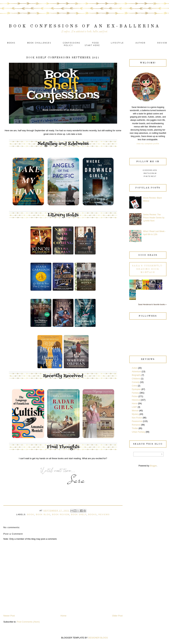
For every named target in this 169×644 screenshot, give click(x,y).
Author (141, 43)
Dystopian (136, 389)
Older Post (117, 616)
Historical (136, 400)
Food (96, 43)
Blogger (153, 466)
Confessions (72, 43)
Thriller (135, 428)
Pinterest (150, 176)
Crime (135, 386)
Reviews (104, 514)
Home (63, 616)
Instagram (150, 173)
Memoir (135, 411)
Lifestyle (118, 43)
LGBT (134, 407)
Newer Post (9, 616)
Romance (136, 425)
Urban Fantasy (138, 432)
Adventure (136, 372)
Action (135, 368)
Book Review (61, 514)
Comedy (136, 382)
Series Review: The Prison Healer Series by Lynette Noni (154, 218)
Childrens (136, 379)
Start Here (92, 45)
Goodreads (150, 170)
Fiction (135, 396)
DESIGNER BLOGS (98, 638)
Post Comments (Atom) (28, 622)
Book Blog (43, 514)
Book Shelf (79, 514)
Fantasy (135, 393)
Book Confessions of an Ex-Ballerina (85, 26)
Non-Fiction (137, 418)
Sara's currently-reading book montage (148, 269)
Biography (136, 375)
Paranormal (137, 421)
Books (11, 43)
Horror (135, 404)
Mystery (135, 414)
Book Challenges (39, 43)
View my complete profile (148, 144)
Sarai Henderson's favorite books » (152, 304)
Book (31, 514)
